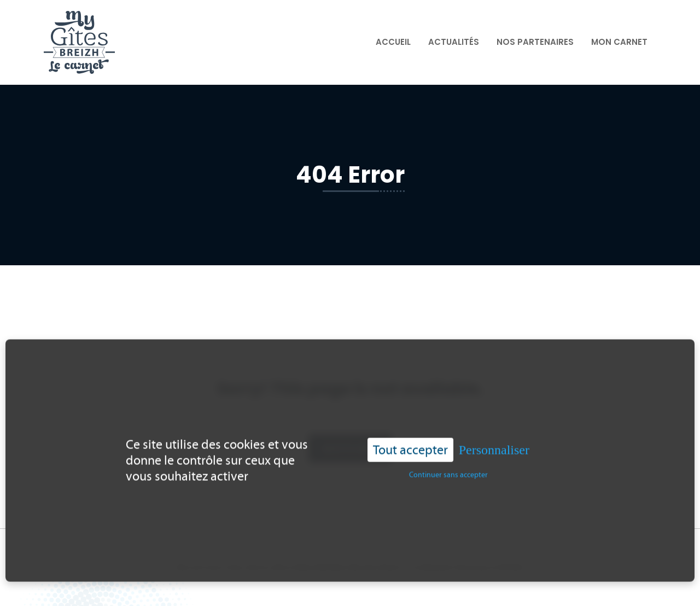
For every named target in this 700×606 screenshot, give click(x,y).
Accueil (393, 42)
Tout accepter (410, 445)
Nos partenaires (535, 42)
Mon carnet (619, 42)
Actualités (454, 42)
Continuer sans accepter (448, 471)
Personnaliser (494, 445)
